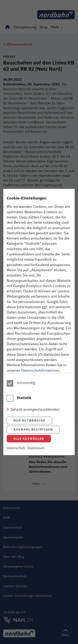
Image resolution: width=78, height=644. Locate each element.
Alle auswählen (29, 439)
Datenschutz (16, 448)
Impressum (36, 448)
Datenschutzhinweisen (40, 370)
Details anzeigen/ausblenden (35, 409)
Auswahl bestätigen (33, 429)
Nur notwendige (29, 420)
